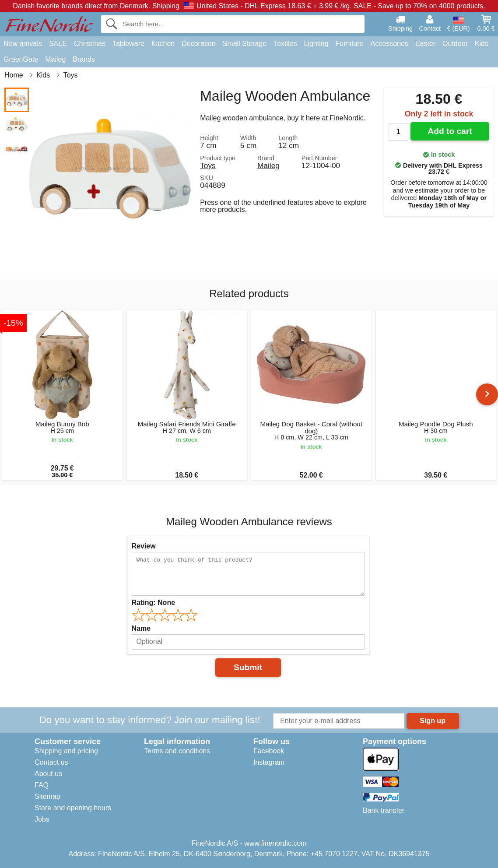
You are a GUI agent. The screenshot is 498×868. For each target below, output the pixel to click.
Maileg (55, 59)
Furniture (350, 44)
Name (141, 628)
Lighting (316, 44)
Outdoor (455, 44)
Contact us (51, 762)
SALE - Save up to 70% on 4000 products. (419, 6)
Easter (425, 44)
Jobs (42, 819)
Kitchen (163, 44)
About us (48, 774)
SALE (58, 44)
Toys (208, 165)
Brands (84, 59)
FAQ (42, 785)
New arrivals (23, 44)
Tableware (128, 44)
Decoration (198, 44)
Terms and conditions (177, 751)
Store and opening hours (73, 808)
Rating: (154, 603)
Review (144, 546)
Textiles (285, 44)
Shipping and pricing (66, 751)
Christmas (90, 44)
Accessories (389, 44)
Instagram (269, 762)
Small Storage (245, 44)
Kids (482, 44)
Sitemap (47, 796)
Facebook (269, 751)
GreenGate (21, 59)
